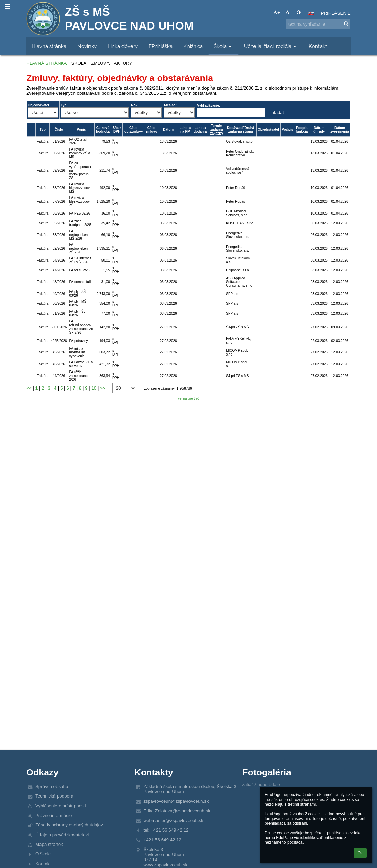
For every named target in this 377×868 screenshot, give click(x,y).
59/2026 (59, 170)
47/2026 (59, 270)
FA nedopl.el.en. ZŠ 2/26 (79, 248)
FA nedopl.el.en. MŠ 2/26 (79, 235)
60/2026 (59, 153)
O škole (43, 854)
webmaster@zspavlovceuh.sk (173, 820)
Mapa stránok (49, 844)
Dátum (168, 130)
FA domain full (80, 282)
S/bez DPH (117, 130)
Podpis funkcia (302, 130)
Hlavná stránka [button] (49, 46)
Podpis (287, 130)
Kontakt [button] (318, 46)
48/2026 (59, 282)
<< (29, 388)
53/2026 (59, 235)
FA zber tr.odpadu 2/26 (80, 223)
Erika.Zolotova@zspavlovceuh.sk (177, 811)
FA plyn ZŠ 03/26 (78, 294)
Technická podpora (54, 796)
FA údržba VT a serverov (81, 364)
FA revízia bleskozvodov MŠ (80, 188)
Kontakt (43, 864)
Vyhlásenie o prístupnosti (61, 806)
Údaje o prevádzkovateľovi (62, 835)
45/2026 (59, 352)
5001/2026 (59, 327)
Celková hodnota (103, 130)
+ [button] (277, 12)
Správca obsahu (52, 786)
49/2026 (59, 294)
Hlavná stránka (46, 63)
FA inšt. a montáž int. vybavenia (78, 352)
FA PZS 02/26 (80, 213)
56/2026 (59, 213)
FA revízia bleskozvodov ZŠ (80, 201)
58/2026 (59, 188)
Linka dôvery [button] (123, 46)
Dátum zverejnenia (340, 130)
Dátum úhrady (319, 130)
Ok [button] (360, 853)
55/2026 (59, 223)
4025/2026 (59, 341)
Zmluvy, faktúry (111, 63)
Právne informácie (54, 815)
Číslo (59, 130)
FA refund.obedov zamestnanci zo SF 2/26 (81, 327)
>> (103, 388)
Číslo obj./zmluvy (133, 130)
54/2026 (59, 260)
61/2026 (59, 141)
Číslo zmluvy (151, 130)
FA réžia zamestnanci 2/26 (79, 376)
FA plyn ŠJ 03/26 (77, 313)
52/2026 (59, 248)
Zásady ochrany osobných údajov (69, 825)
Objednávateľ (268, 130)
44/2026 (59, 376)
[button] (311, 13)
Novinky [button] (87, 46)
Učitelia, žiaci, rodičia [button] (271, 46)
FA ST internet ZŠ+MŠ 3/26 (80, 260)
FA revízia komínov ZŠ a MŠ (80, 153)
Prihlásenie (336, 13)
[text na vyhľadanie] (318, 24)
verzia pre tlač (188, 399)
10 (94, 388)
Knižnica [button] (193, 46)
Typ (43, 130)
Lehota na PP (185, 130)
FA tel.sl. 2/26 (80, 270)
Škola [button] (223, 46)
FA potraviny (79, 341)
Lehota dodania (200, 130)
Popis (81, 130)
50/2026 (59, 304)
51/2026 (59, 313)
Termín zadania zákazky (216, 130)
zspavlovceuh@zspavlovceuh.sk (176, 801)
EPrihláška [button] (161, 46)
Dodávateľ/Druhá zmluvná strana (241, 130)
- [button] (288, 12)
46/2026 (59, 364)
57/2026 (59, 201)
